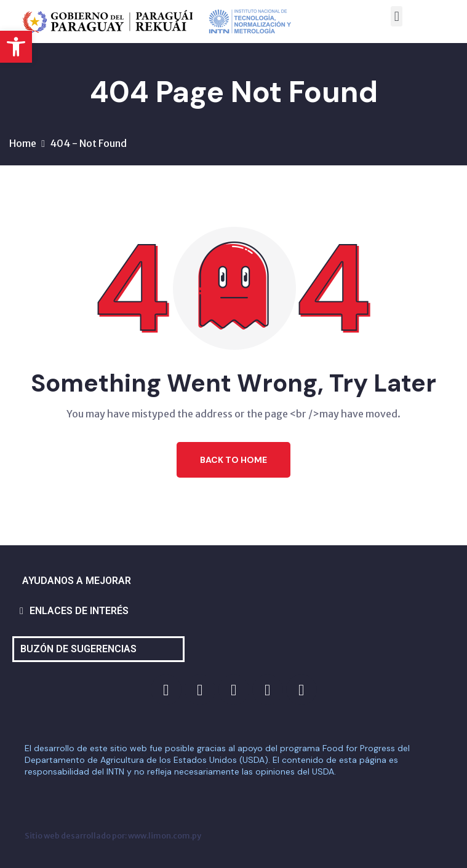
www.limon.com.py (165, 835)
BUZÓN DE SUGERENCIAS (78, 649)
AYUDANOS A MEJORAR (77, 581)
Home (23, 143)
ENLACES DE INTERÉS (79, 611)
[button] (16, 47)
